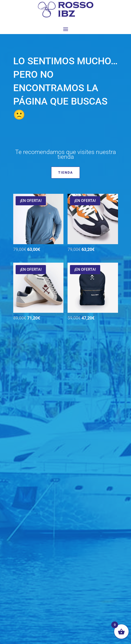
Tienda (65, 172)
